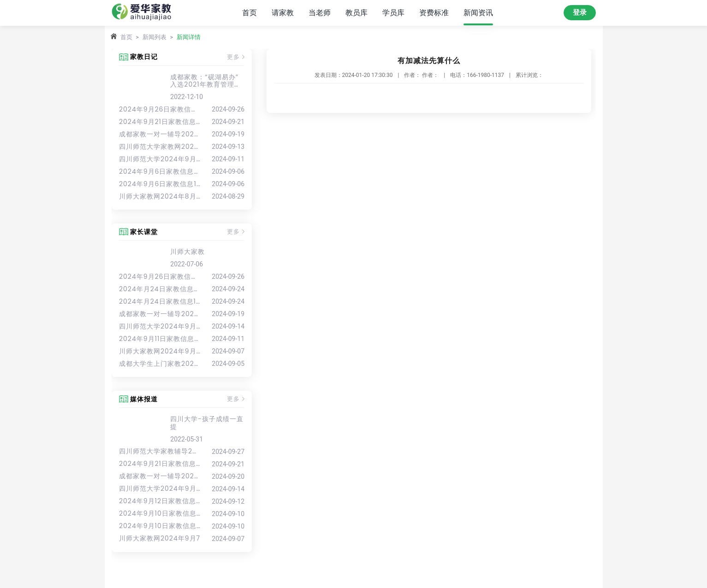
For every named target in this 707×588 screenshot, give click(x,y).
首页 (250, 13)
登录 (580, 12)
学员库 (393, 13)
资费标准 (434, 13)
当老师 (320, 13)
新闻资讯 (478, 13)
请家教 (283, 13)
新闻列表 (154, 37)
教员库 (356, 13)
